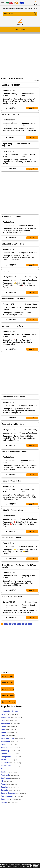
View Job (32, 108)
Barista (10, 805)
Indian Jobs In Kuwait (9, 714)
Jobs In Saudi (8, 692)
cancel (36, 866)
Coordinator (12, 769)
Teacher (10, 790)
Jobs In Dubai (8, 686)
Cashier (10, 775)
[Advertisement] (20, 55)
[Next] (30, 627)
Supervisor (11, 745)
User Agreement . (25, 866)
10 (26, 627)
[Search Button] (34, 15)
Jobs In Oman (8, 699)
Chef (9, 733)
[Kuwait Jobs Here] (15, 3)
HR (8, 784)
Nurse (9, 730)
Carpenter (11, 802)
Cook (9, 739)
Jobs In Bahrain (8, 705)
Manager (10, 772)
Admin (9, 787)
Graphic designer (14, 796)
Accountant (12, 727)
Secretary (11, 754)
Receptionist (12, 760)
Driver (10, 717)
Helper (10, 736)
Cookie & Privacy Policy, (9, 866)
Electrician (11, 766)
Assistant (11, 778)
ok (31, 866)
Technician (11, 721)
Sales (9, 724)
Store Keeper (12, 799)
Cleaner (10, 757)
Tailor (9, 763)
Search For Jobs (9, 14)
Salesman (11, 751)
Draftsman (11, 781)
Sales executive (13, 742)
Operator (10, 793)
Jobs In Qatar (8, 679)
